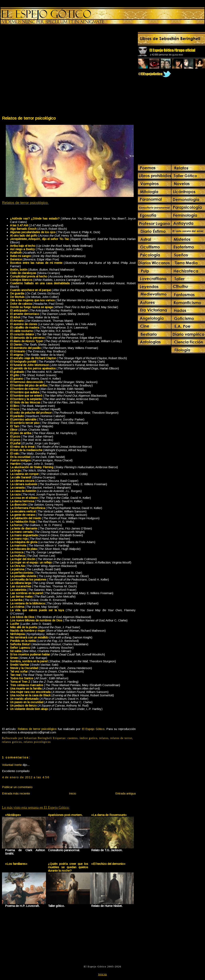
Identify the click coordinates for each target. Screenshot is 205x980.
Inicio (73, 793)
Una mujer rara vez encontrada (30, 692)
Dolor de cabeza (21, 304)
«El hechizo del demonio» (108, 864)
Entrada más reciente (16, 793)
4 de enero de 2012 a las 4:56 (26, 777)
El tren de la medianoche (26, 450)
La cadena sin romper (24, 474)
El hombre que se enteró (26, 396)
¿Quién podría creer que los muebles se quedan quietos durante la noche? (68, 867)
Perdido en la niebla (23, 641)
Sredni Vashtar (20, 665)
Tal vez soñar (19, 671)
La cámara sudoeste (24, 484)
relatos (104, 738)
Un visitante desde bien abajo (29, 709)
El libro (14, 406)
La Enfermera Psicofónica (27, 508)
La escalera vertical (23, 511)
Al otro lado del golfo (24, 235)
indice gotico (89, 738)
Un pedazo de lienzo (23, 705)
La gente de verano (23, 515)
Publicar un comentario (17, 787)
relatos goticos (12, 742)
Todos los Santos (22, 678)
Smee (14, 658)
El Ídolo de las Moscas (25, 402)
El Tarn (15, 426)
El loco (15, 409)
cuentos (73, 738)
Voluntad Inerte (12, 765)
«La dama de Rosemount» (109, 815)
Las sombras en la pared (26, 593)
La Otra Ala (17, 566)
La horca (16, 525)
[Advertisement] (42, 71)
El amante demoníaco (25, 314)
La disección (18, 505)
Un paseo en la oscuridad (27, 702)
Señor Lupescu (20, 648)
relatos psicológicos (37, 742)
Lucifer (15, 624)
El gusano (17, 379)
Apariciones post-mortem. (65, 815)
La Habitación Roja (23, 522)
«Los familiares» (16, 864)
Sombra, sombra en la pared (29, 661)
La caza (15, 494)
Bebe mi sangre (20, 256)
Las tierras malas (21, 596)
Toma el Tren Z (20, 682)
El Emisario (18, 351)
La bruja (15, 470)
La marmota (18, 545)
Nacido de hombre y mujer (27, 631)
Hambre (15, 464)
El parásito (17, 416)
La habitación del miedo (26, 518)
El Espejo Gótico (93, 729)
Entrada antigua (125, 793)
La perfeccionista (21, 573)
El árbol (15, 317)
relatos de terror (121, 738)
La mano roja (19, 539)
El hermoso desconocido (27, 382)
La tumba (16, 600)
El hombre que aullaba (25, 392)
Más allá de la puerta (23, 627)
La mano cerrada (21, 532)
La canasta (17, 487)
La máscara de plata (23, 549)
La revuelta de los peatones (28, 579)
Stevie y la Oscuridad (24, 668)
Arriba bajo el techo (23, 246)
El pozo (15, 436)
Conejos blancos (21, 280)
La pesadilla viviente (23, 576)
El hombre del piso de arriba (28, 385)
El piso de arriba (21, 433)
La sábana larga (20, 583)
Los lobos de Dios (22, 617)
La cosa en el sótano (24, 498)
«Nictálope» (13, 815)
